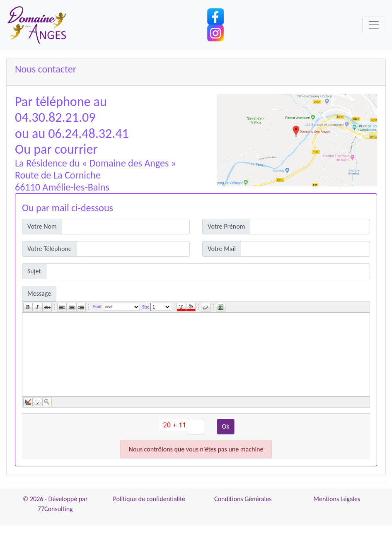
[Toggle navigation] (374, 25)
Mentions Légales (337, 499)
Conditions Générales (243, 499)
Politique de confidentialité (149, 499)
